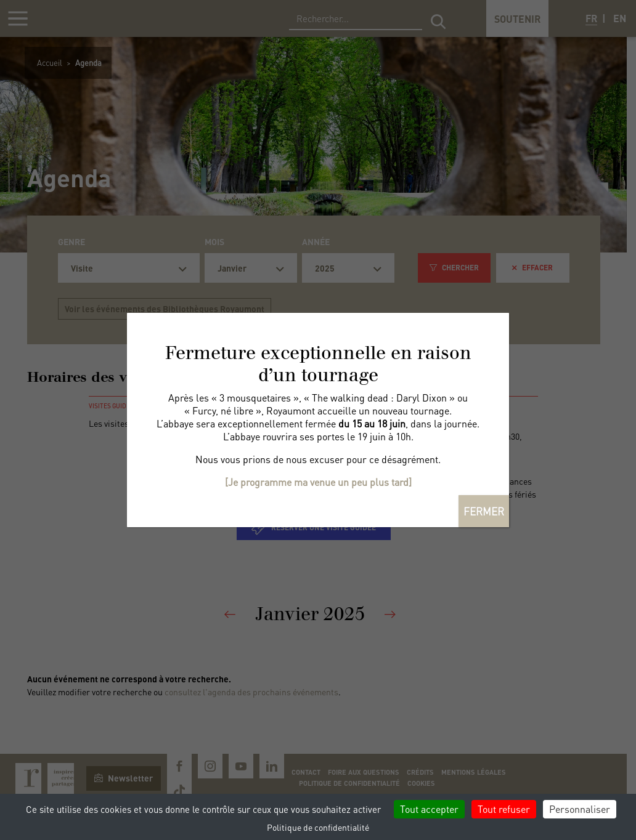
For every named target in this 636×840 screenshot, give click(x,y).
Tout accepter (429, 809)
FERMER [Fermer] (484, 511)
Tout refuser (504, 809)
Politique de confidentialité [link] (318, 827)
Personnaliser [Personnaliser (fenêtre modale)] (580, 809)
